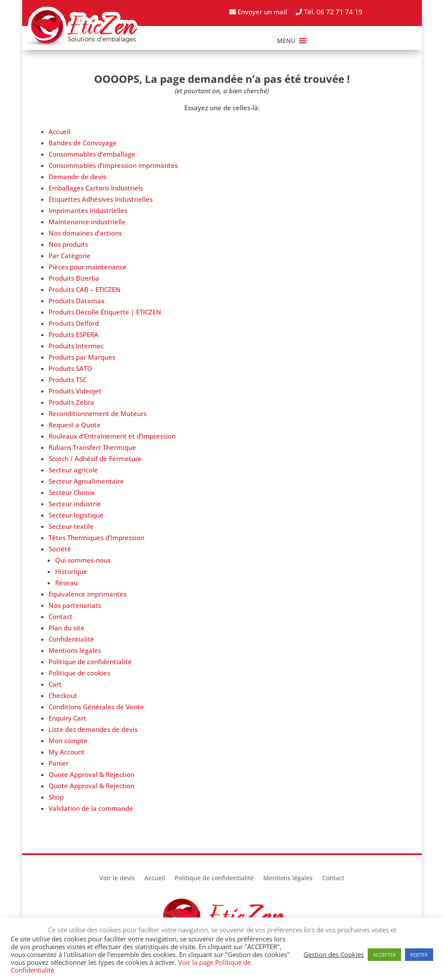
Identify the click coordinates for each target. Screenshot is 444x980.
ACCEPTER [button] (384, 955)
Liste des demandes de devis (93, 729)
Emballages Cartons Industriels (96, 188)
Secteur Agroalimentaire (86, 481)
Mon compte (68, 741)
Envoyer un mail (258, 12)
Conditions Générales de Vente (96, 707)
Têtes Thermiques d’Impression (96, 538)
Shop (56, 797)
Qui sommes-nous (83, 560)
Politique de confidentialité (90, 662)
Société (60, 549)
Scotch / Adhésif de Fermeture (95, 459)
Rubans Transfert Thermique (92, 447)
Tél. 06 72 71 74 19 (329, 12)
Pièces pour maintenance (88, 267)
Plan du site (67, 628)
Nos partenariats (75, 605)
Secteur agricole (73, 470)
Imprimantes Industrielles (88, 210)
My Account (67, 752)
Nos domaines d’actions (85, 233)
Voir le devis (117, 878)
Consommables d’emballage (92, 154)
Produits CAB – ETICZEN (85, 289)
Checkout (63, 695)
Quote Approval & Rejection (91, 774)
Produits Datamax (77, 301)
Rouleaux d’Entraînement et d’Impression (112, 436)
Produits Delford (74, 323)
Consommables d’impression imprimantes (113, 165)
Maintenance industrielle (87, 222)
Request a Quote (75, 425)
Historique (71, 571)
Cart (55, 684)
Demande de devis (77, 177)
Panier (59, 763)
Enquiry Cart (67, 718)
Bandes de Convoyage (83, 143)
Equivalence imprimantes (88, 594)
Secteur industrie (75, 504)
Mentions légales (75, 650)
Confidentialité (71, 639)
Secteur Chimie (72, 492)
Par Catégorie (70, 256)
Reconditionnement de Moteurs (98, 413)
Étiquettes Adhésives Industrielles (101, 199)
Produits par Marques (82, 357)
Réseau (66, 583)
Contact (60, 616)
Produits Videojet (75, 391)
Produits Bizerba (74, 278)
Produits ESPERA (73, 334)
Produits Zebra (71, 402)
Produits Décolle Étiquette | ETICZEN (105, 312)
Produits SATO (70, 368)
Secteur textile (71, 526)
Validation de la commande (91, 808)
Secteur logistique (76, 515)
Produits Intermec (76, 346)
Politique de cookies (79, 673)
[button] (286, 41)
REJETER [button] (419, 955)
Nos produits (68, 244)
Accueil (59, 131)
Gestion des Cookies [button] (334, 954)
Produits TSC (68, 380)
